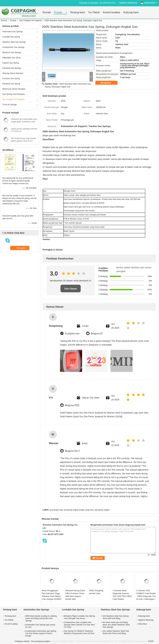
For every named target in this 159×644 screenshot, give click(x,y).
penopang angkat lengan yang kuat (79, 510)
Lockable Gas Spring (11, 37)
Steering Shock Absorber (13, 73)
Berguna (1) (97, 334)
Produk (58, 13)
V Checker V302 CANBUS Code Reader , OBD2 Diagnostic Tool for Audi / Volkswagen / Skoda (146, 596)
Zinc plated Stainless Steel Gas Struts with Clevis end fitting (116, 632)
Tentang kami (77, 13)
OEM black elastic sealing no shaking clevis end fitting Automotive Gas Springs (41, 618)
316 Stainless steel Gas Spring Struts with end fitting (116, 617)
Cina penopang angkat (40, 641)
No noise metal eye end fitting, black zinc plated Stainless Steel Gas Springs (116, 625)
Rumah (47, 13)
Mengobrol (108, 83)
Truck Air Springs (10, 105)
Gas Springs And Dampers (14, 94)
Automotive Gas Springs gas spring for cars (40, 626)
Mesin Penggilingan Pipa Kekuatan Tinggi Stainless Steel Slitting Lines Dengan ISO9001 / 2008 (52, 596)
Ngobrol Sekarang (128, 3)
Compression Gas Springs (13, 47)
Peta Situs (143, 624)
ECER (151, 641)
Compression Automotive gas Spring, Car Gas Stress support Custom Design (41, 633)
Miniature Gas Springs (12, 52)
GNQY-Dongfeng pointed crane (96, 592)
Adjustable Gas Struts (12, 58)
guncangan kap (56, 510)
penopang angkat (102, 510)
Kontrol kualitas (111, 13)
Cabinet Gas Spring (11, 63)
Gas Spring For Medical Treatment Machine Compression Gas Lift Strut (79, 632)
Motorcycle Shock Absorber (14, 89)
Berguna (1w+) (72, 451)
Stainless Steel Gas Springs (14, 42)
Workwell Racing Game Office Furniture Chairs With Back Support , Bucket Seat (75, 595)
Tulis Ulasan (70, 289)
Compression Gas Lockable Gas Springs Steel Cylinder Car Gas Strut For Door (79, 625)
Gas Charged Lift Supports (30, 21)
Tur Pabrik (94, 13)
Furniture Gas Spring (11, 79)
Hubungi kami (131, 13)
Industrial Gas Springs (12, 68)
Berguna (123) (72, 405)
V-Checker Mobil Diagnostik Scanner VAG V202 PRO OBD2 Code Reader (122, 595)
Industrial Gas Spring (11, 84)
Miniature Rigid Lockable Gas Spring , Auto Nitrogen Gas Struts (80, 617)
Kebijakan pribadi (22, 641)
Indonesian (151, 2)
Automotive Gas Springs (13, 32)
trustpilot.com (72, 334)
